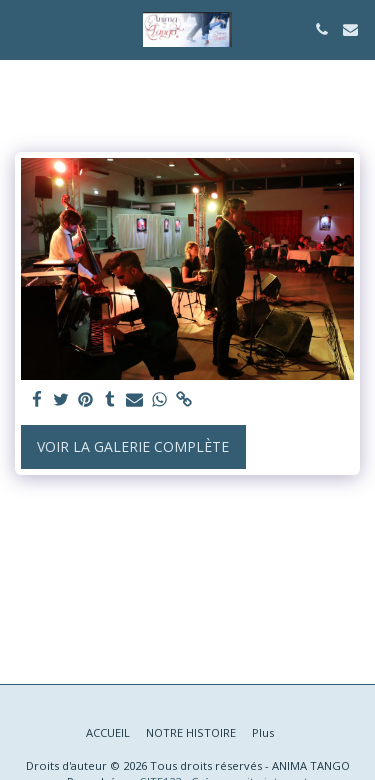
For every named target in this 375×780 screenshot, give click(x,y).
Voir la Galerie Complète (133, 446)
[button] (22, 28)
